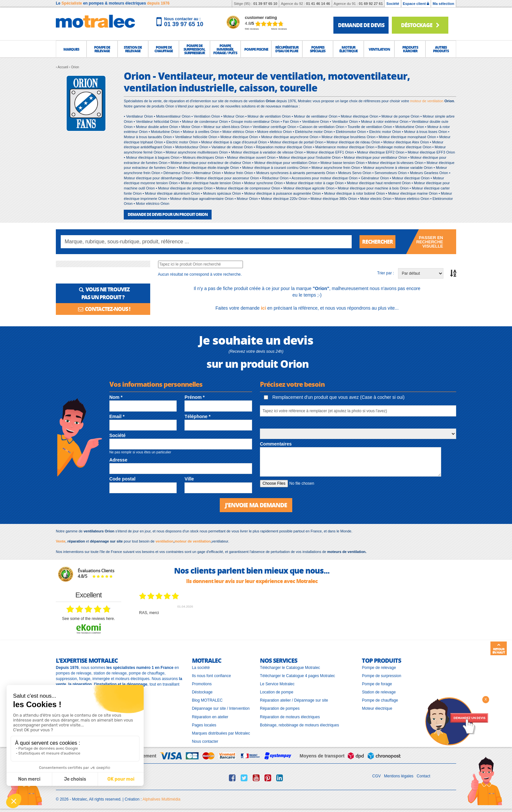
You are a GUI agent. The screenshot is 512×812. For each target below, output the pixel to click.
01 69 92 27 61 (371, 4)
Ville (189, 479)
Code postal (122, 479)
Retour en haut (499, 649)
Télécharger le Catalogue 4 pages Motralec (297, 676)
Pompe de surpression (381, 676)
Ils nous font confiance (211, 676)
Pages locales (204, 725)
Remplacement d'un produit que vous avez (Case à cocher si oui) (334, 397)
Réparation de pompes (280, 708)
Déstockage (420, 25)
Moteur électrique (377, 708)
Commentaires (276, 444)
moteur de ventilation (427, 101)
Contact (423, 776)
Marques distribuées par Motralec (221, 733)
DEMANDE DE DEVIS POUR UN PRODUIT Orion (168, 214)
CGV (376, 776)
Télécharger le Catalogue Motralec (290, 668)
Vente (61, 541)
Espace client (416, 4)
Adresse (118, 460)
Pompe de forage (377, 684)
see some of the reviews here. (88, 619)
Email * (117, 416)
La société (201, 668)
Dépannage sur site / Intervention (221, 708)
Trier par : (386, 273)
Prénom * (194, 397)
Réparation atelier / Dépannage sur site (294, 700)
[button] (71, 49)
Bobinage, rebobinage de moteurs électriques (299, 725)
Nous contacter (205, 741)
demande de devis (361, 25)
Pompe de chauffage (380, 700)
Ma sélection (443, 4)
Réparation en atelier (210, 717)
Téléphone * (197, 416)
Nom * (116, 397)
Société (393, 4)
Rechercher (377, 242)
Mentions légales (399, 776)
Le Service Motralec (277, 684)
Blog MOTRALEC (207, 700)
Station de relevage (379, 692)
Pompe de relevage (379, 668)
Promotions (202, 684)
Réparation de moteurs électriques (290, 717)
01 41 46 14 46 (318, 4)
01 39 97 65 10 (265, 4)
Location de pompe (277, 692)
